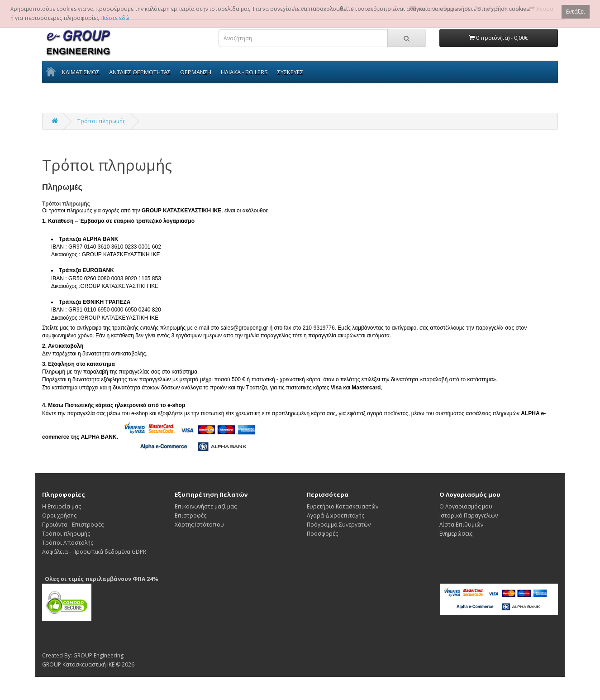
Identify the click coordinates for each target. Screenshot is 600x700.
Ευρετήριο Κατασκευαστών (343, 506)
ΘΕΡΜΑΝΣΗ (196, 72)
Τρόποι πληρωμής (101, 121)
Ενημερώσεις (456, 534)
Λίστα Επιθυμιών (461, 525)
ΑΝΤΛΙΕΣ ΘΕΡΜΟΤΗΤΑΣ (140, 72)
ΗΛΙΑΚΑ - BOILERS (244, 72)
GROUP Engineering (98, 655)
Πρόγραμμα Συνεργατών (339, 525)
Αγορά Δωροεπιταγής (336, 515)
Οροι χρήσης (59, 515)
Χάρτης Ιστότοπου (199, 525)
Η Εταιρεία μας (62, 506)
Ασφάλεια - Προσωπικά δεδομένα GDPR (94, 552)
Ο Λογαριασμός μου (466, 506)
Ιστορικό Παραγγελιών (469, 515)
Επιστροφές (190, 515)
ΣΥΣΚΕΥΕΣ (290, 72)
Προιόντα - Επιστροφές (73, 525)
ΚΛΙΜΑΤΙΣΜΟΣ (81, 72)
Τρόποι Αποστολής (68, 543)
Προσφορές (322, 534)
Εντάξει (576, 12)
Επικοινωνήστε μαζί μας (206, 506)
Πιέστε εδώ (115, 18)
